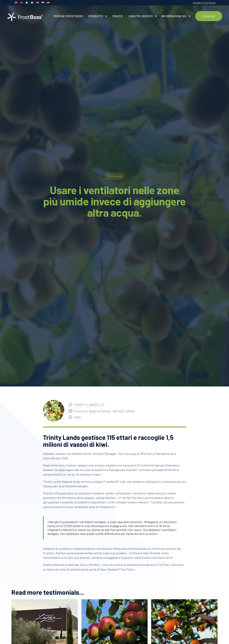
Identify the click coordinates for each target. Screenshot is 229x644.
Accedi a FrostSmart (204, 3)
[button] (98, 16)
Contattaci (209, 16)
